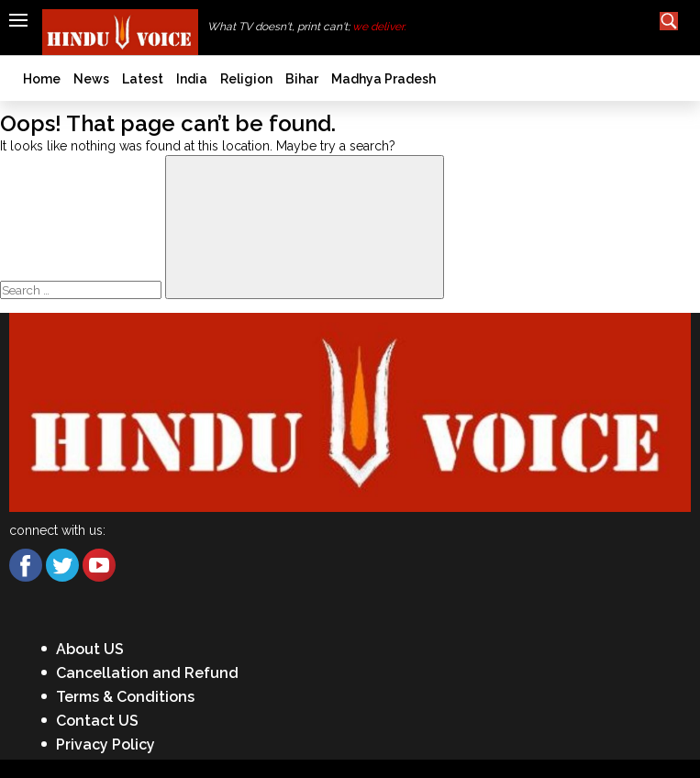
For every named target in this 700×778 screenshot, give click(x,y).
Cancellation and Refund (147, 673)
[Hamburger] (18, 20)
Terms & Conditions (125, 697)
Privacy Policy (106, 745)
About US (90, 649)
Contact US (97, 721)
